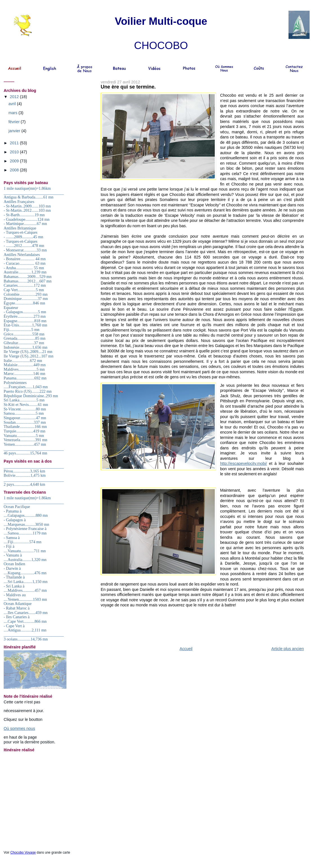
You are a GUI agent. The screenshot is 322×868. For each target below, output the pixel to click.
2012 (15, 97)
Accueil (186, 649)
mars (14, 113)
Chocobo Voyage (23, 852)
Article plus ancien (288, 649)
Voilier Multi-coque (161, 21)
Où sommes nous (19, 728)
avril (13, 104)
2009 (15, 161)
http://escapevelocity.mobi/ (244, 463)
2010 (15, 152)
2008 (15, 170)
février (15, 122)
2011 (15, 143)
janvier (15, 131)
